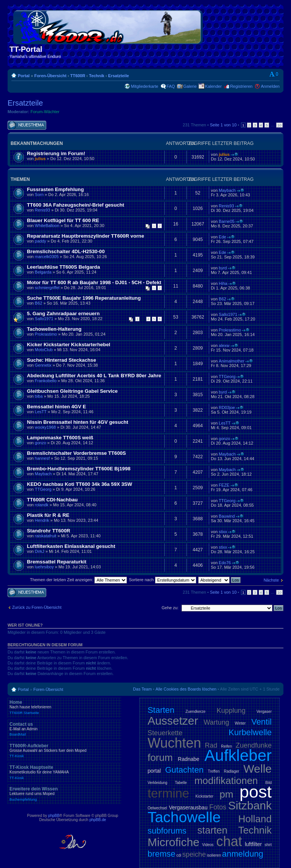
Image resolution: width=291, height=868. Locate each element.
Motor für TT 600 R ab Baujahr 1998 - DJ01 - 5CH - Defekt (94, 282)
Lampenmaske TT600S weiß (60, 438)
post (256, 792)
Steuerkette (165, 733)
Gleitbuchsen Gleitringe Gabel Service (72, 391)
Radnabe (189, 759)
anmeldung (243, 854)
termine (168, 793)
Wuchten (174, 743)
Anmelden (270, 86)
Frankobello (46, 381)
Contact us (64, 729)
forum (160, 758)
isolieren (214, 855)
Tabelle (181, 783)
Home (64, 707)
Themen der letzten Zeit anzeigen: (78, 580)
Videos (208, 845)
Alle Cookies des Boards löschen (186, 689)
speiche (194, 854)
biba (39, 396)
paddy (41, 241)
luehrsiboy (44, 567)
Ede (222, 237)
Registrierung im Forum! (56, 153)
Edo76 (225, 563)
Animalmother (232, 361)
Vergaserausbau (188, 807)
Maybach (227, 190)
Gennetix (43, 365)
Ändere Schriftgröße (274, 74)
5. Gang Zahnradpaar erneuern (63, 313)
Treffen (214, 771)
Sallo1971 (44, 319)
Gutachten (185, 770)
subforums (167, 831)
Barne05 (227, 221)
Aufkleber (238, 755)
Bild (268, 783)
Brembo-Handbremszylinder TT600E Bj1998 (79, 469)
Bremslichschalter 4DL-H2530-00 (66, 251)
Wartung (217, 722)
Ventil (261, 722)
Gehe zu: (170, 608)
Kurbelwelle (250, 732)
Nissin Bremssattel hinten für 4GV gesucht (77, 422)
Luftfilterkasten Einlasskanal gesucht (71, 546)
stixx (223, 532)
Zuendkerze (196, 712)
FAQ (171, 86)
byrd (223, 268)
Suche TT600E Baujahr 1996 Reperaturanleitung (84, 298)
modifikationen (226, 781)
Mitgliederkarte (144, 86)
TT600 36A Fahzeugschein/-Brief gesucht (76, 205)
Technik (97, 76)
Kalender (213, 86)
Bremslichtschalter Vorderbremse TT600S (76, 453)
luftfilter (253, 844)
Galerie (190, 86)
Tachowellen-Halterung (54, 329)
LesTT (41, 412)
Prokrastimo (46, 334)
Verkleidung (157, 783)
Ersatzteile (118, 76)
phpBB (54, 816)
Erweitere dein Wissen (64, 794)
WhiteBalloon (47, 226)
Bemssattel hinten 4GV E (56, 407)
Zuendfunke (254, 745)
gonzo (41, 443)
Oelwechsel (157, 808)
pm (226, 794)
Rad (211, 745)
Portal (24, 76)
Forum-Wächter (45, 112)
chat (229, 841)
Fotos (218, 807)
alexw (224, 345)
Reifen (226, 746)
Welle (258, 769)
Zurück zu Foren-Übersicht (37, 607)
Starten (161, 710)
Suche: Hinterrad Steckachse (62, 360)
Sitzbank (250, 805)
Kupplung (231, 711)
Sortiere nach (162, 580)
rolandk (42, 505)
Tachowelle (184, 817)
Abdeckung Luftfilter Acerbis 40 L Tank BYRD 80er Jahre (94, 376)
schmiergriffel (47, 288)
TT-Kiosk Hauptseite (64, 772)
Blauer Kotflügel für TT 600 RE (63, 220)
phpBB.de (98, 820)
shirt (268, 845)
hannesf (42, 458)
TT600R (78, 76)
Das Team (142, 689)
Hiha (223, 283)
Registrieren (241, 86)
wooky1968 (45, 427)
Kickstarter (204, 796)
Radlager (232, 771)
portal (154, 771)
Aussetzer (173, 721)
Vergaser (264, 712)
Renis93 (42, 210)
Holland (255, 819)
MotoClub (44, 350)
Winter (240, 723)
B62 (39, 303)
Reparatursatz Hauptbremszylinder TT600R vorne (85, 236)
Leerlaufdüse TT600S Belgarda (63, 267)
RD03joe (227, 408)
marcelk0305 (47, 257)
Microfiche (173, 842)
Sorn (39, 194)
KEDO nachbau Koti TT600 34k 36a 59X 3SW (80, 484)
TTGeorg (227, 376)
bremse (161, 854)
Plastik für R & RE (48, 515)
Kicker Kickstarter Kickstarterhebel (69, 345)
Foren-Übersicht (50, 76)
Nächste (271, 580)
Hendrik (42, 520)
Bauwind (227, 516)
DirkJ (40, 551)
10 (279, 125)
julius (40, 159)
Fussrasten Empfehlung (55, 189)
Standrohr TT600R (48, 531)
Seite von (223, 125)
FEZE (224, 485)
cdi (179, 855)
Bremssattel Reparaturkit (57, 562)
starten (213, 830)
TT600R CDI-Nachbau (52, 500)
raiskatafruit (46, 536)
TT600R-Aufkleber (64, 751)
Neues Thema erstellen (27, 125)
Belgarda (43, 272)
